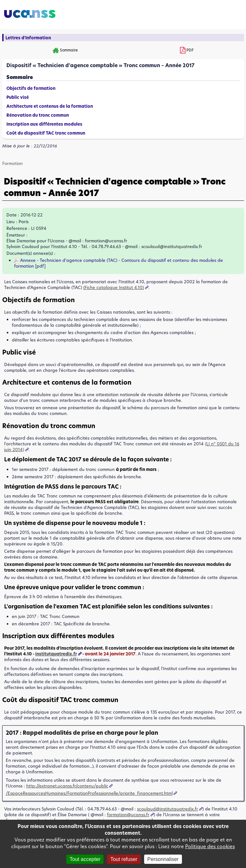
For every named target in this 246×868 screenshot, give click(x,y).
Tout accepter (85, 859)
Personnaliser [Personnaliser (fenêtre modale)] (163, 859)
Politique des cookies (210, 846)
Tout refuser (124, 859)
